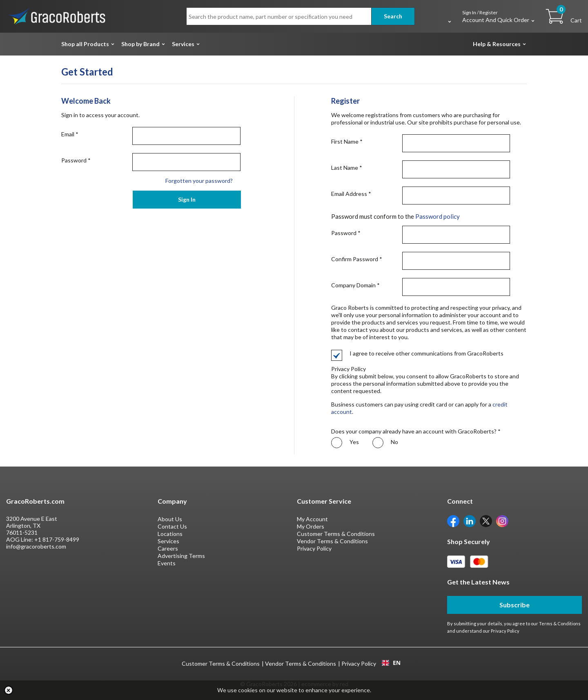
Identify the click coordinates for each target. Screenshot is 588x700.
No (385, 443)
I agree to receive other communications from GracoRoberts (417, 353)
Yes (345, 443)
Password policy (438, 216)
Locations (170, 534)
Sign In (187, 199)
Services (183, 44)
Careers (168, 548)
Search (393, 16)
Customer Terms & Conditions (336, 534)
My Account (312, 519)
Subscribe (514, 605)
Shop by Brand (140, 44)
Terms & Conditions (560, 623)
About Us (170, 519)
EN (391, 663)
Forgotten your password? (199, 181)
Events (167, 563)
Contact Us (172, 526)
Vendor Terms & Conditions (332, 541)
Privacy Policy (314, 548)
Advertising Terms (181, 556)
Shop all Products (85, 44)
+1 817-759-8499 (57, 539)
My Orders (311, 526)
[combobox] (391, 663)
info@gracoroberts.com (36, 546)
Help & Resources (497, 44)
